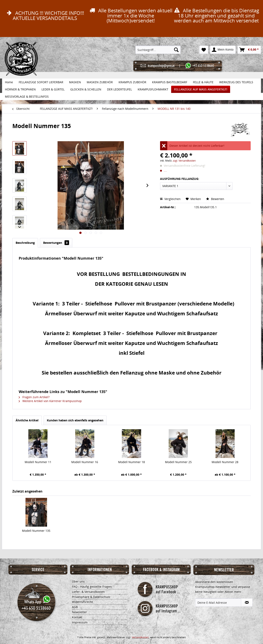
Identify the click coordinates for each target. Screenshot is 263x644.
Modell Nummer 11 (38, 462)
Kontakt (77, 617)
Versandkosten (140, 637)
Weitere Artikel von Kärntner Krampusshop (50, 401)
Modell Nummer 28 (225, 462)
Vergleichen (170, 199)
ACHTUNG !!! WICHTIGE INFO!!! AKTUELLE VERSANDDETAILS (45, 15)
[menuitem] (158, 50)
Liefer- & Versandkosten (88, 592)
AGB (75, 607)
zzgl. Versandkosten (184, 161)
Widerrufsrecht (82, 602)
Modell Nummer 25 (178, 462)
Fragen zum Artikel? (34, 397)
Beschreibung (25, 243)
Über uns (78, 581)
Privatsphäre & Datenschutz (91, 597)
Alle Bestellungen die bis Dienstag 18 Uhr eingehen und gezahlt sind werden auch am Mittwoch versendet (216, 15)
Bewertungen (56, 243)
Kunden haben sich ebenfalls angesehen (75, 420)
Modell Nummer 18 (131, 462)
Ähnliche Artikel (27, 420)
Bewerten (215, 199)
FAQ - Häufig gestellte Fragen (92, 587)
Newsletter (79, 612)
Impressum (80, 622)
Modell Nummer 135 (36, 531)
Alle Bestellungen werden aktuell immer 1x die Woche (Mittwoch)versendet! (130, 15)
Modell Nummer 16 (85, 462)
